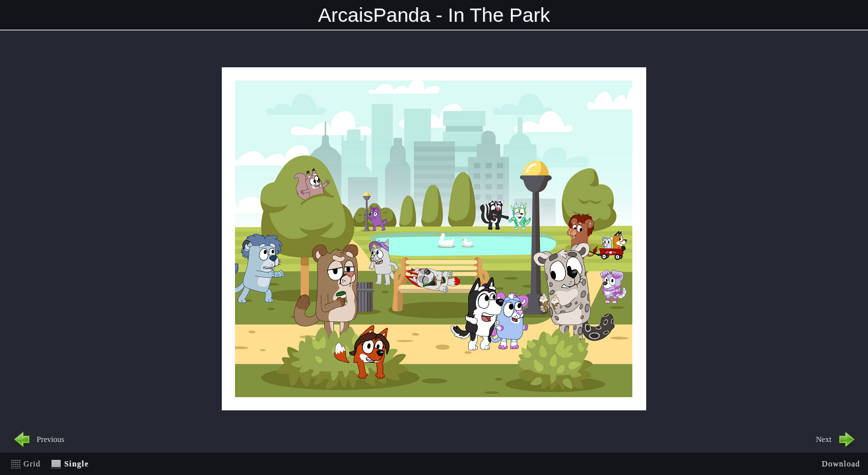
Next (823, 439)
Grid (32, 464)
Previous (51, 439)
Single (76, 464)
